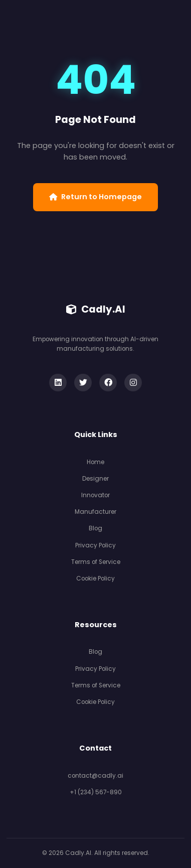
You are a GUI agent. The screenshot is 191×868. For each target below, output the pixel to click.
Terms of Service (96, 562)
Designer (95, 479)
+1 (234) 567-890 (96, 792)
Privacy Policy (95, 545)
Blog (95, 528)
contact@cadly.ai (95, 776)
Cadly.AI (96, 309)
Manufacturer (95, 512)
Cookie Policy (95, 578)
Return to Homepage (95, 197)
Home (95, 462)
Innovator (95, 495)
